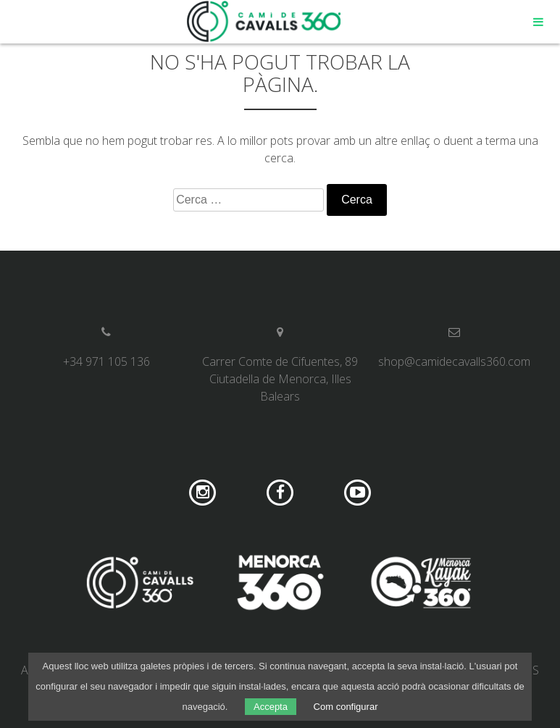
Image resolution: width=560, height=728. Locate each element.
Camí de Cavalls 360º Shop (264, 22)
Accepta (271, 707)
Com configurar (346, 707)
